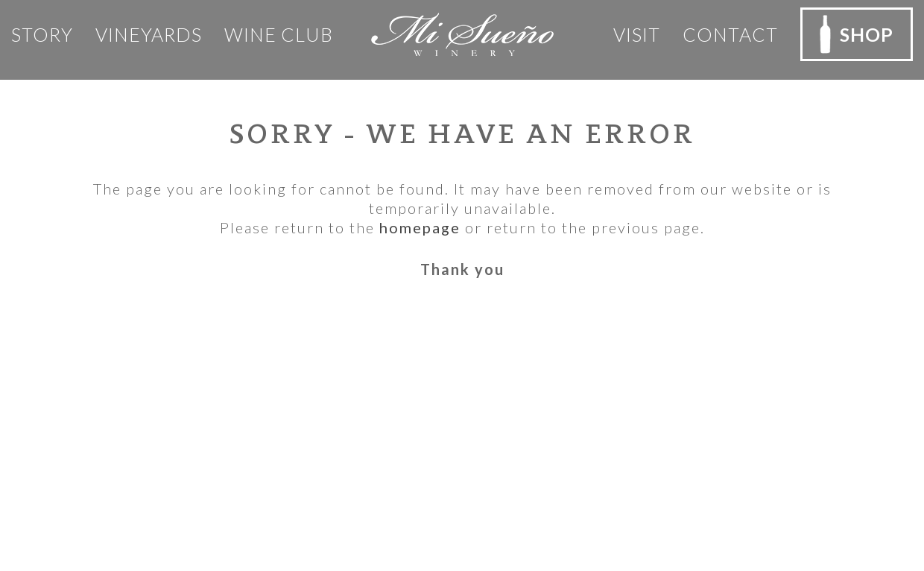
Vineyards (149, 34)
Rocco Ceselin (556, 515)
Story (42, 34)
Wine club (279, 34)
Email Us (69, 489)
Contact (730, 34)
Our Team (267, 362)
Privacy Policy (281, 385)
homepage (420, 227)
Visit (637, 34)
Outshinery (537, 535)
